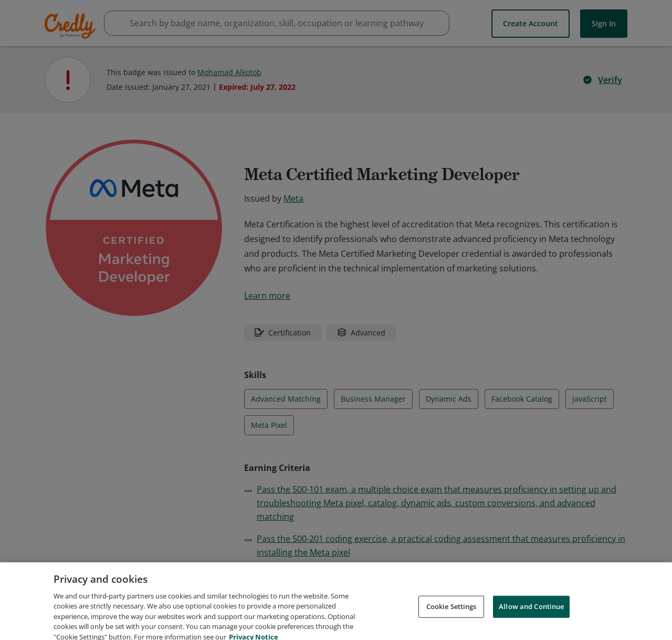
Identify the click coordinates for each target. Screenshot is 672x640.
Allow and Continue (531, 617)
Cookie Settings (451, 617)
